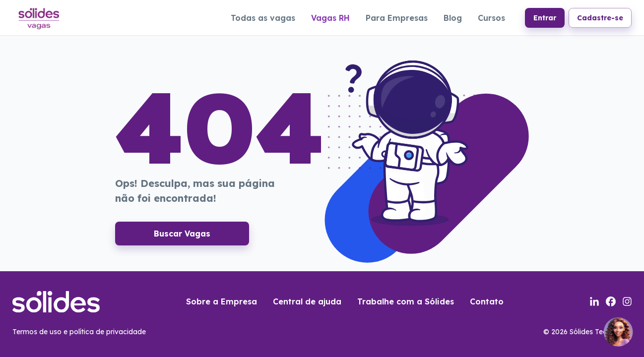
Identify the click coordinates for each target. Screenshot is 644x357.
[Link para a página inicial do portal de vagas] (38, 17)
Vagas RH (330, 18)
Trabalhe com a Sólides (406, 301)
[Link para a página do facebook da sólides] (611, 301)
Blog (453, 18)
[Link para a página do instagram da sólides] (627, 301)
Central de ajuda (307, 301)
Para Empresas (397, 18)
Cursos (491, 18)
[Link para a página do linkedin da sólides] (594, 301)
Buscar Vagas (182, 234)
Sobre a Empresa (222, 301)
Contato (487, 301)
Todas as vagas (263, 18)
